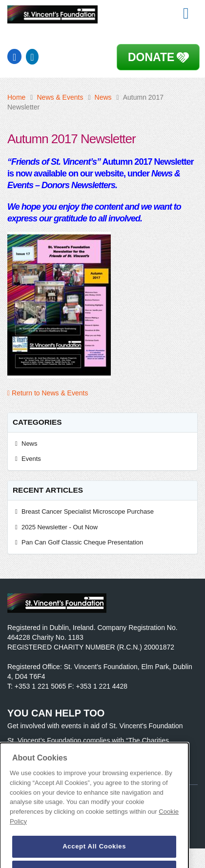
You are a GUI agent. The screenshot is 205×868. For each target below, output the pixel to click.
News (103, 97)
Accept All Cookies (94, 854)
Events (31, 459)
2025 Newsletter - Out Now (60, 527)
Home (16, 97)
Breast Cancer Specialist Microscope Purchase (88, 511)
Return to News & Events (48, 393)
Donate (151, 57)
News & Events (60, 97)
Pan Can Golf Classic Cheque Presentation (82, 542)
